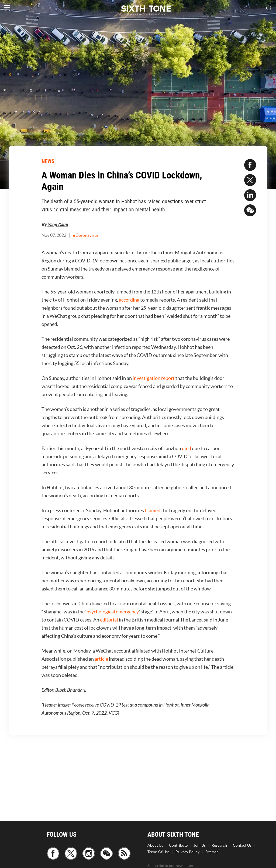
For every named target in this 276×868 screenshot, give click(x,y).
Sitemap (212, 852)
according (129, 300)
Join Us (200, 845)
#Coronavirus (86, 235)
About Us (155, 845)
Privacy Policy (187, 852)
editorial (109, 620)
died (187, 448)
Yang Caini (58, 224)
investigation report (154, 378)
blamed (153, 510)
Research (219, 845)
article (101, 659)
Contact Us (242, 845)
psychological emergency (113, 612)
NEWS (48, 161)
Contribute (178, 845)
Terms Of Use (158, 852)
